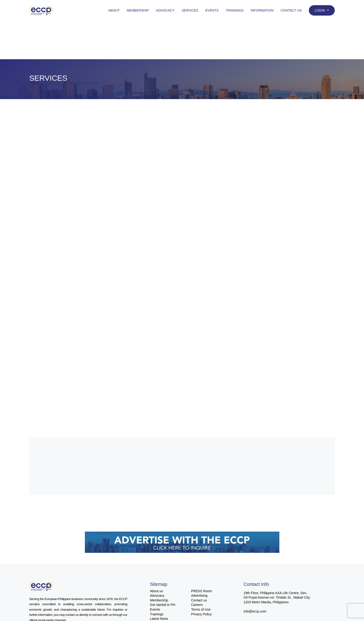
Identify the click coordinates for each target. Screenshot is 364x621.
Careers (197, 605)
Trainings (235, 10)
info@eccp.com (255, 611)
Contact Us (291, 10)
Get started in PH (163, 605)
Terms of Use (201, 609)
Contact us (199, 600)
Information (262, 10)
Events (212, 10)
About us (156, 591)
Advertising (199, 596)
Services (190, 10)
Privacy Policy (201, 614)
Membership (138, 10)
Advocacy (165, 10)
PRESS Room (202, 591)
